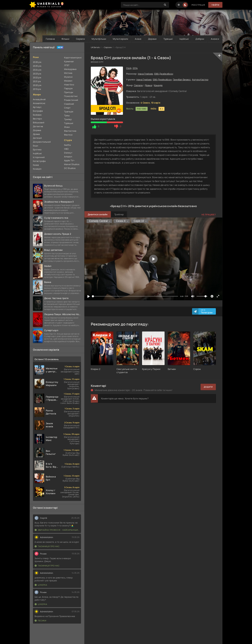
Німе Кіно (69, 85)
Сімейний (69, 104)
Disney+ (68, 153)
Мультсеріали (120, 39)
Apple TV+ (69, 160)
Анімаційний (39, 99)
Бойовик (37, 115)
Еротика (37, 150)
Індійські (184, 39)
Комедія (158, 85)
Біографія (38, 111)
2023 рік (37, 74)
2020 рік (37, 85)
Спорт (67, 108)
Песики (40, 621)
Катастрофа (39, 161)
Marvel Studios (72, 164)
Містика (68, 73)
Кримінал (69, 61)
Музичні (68, 77)
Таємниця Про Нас (47, 546)
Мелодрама (70, 69)
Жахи (67, 127)
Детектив (38, 126)
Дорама (37, 130)
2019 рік (37, 89)
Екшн (36, 146)
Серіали (80, 39)
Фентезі (68, 135)
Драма (148, 85)
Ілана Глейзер (146, 74)
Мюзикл (68, 81)
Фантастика (70, 131)
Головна (50, 39)
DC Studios (70, 168)
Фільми (65, 39)
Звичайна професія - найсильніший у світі (57, 530)
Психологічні (71, 96)
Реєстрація (198, 5)
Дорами (152, 39)
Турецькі (168, 39)
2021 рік (37, 81)
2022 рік (37, 77)
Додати (208, 387)
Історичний (39, 157)
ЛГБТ (67, 65)
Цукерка (41, 585)
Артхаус (37, 107)
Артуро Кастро (200, 79)
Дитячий (37, 138)
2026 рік (37, 62)
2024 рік (37, 70)
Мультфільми (99, 39)
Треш (67, 115)
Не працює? (209, 215)
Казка (36, 165)
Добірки (200, 39)
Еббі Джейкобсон (164, 74)
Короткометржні (73, 58)
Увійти (215, 5)
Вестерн (37, 119)
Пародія (68, 88)
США (129, 68)
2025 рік (37, 66)
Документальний (42, 142)
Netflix (67, 145)
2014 (135, 68)
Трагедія (69, 112)
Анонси (215, 39)
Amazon (68, 157)
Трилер (68, 119)
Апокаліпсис (39, 103)
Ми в (207, 311)
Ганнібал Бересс (182, 79)
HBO (66, 149)
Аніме (138, 39)
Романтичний (71, 100)
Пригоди (69, 92)
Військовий (39, 122)
